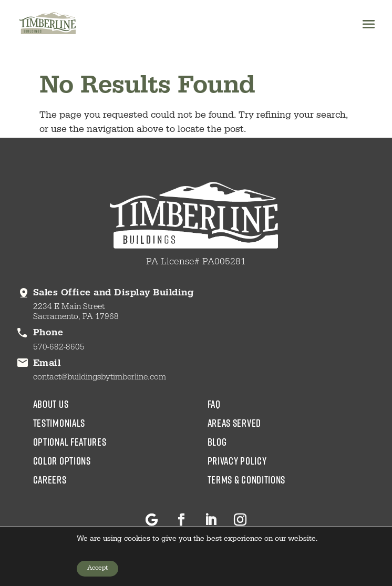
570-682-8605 (59, 348)
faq (214, 404)
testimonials (59, 423)
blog (217, 441)
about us (51, 404)
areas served (234, 423)
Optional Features (70, 441)
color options (62, 460)
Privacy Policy (237, 460)
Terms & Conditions (247, 479)
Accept (97, 569)
